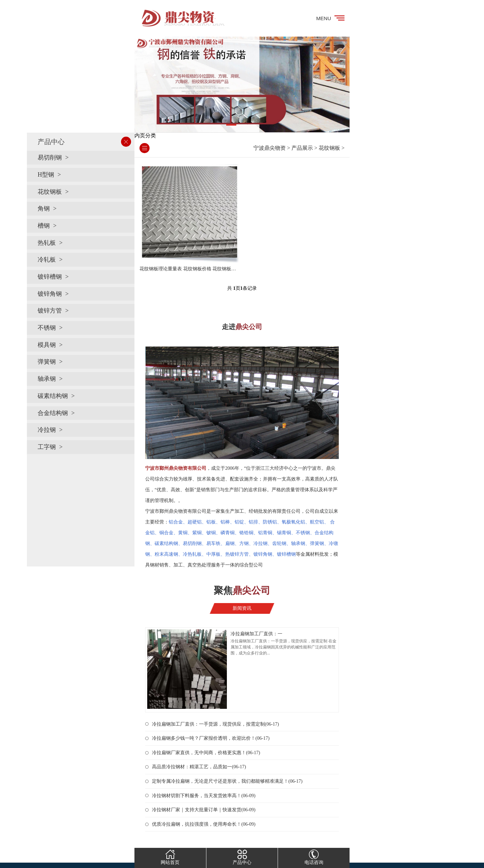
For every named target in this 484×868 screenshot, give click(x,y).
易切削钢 (50, 157)
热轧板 (47, 243)
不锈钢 (47, 328)
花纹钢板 (50, 192)
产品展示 (302, 148)
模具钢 (47, 345)
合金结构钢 (53, 413)
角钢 (44, 209)
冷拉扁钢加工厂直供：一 (256, 634)
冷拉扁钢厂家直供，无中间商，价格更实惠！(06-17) (206, 753)
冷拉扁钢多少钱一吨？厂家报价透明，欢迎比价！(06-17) (211, 738)
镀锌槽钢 (50, 277)
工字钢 (47, 447)
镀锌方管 (50, 311)
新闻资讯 (242, 608)
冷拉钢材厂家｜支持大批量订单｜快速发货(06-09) (204, 810)
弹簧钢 (47, 362)
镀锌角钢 (50, 294)
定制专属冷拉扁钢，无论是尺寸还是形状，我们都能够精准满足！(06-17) (227, 781)
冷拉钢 (47, 430)
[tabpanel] (242, 84)
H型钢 (46, 175)
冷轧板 (47, 260)
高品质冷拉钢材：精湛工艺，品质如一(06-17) (199, 767)
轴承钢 (47, 379)
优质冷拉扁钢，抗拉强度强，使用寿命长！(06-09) (204, 824)
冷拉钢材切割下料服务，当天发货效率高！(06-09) (204, 796)
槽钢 (44, 226)
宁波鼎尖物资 (270, 148)
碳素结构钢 (53, 396)
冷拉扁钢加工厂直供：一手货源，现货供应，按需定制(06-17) (215, 724)
